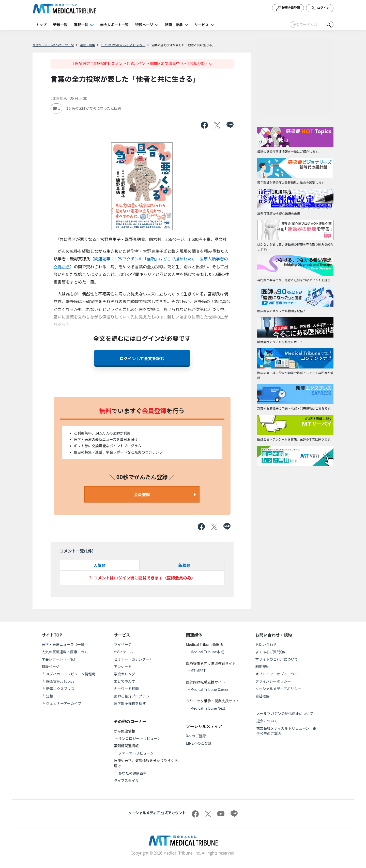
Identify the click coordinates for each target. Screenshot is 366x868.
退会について (267, 721)
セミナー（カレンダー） (133, 659)
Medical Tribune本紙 (207, 652)
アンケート (123, 666)
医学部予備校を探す (130, 703)
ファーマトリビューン (136, 753)
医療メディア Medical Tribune (53, 45)
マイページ (123, 644)
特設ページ (144, 25)
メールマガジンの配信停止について (285, 713)
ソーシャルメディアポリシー (278, 689)
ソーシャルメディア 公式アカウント (157, 813)
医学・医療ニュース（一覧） (65, 644)
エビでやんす (125, 681)
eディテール (124, 652)
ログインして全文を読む (142, 358)
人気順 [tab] (99, 565)
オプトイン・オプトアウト (277, 674)
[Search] (312, 24)
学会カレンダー (126, 674)
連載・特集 (87, 45)
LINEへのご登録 (199, 743)
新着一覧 (60, 25)
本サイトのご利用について (277, 659)
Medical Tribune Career (209, 689)
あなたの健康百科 (132, 773)
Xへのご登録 (196, 736)
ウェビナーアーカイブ (64, 703)
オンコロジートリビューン (139, 738)
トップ (41, 25)
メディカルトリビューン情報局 (71, 674)
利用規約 (263, 666)
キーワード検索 (126, 689)
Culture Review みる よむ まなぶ (123, 45)
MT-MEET (198, 671)
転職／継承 (174, 25)
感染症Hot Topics (60, 681)
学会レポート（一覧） (59, 659)
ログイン (320, 8)
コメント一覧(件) (77, 551)
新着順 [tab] (184, 565)
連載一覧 (81, 25)
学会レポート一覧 (114, 25)
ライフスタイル (126, 780)
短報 (50, 696)
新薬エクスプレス (60, 689)
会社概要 (263, 696)
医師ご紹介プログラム (132, 696)
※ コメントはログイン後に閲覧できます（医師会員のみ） (142, 578)
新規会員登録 (288, 8)
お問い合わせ (266, 644)
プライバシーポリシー (273, 681)
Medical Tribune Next (208, 708)
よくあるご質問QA (270, 652)
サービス (202, 25)
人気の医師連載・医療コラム (65, 652)
